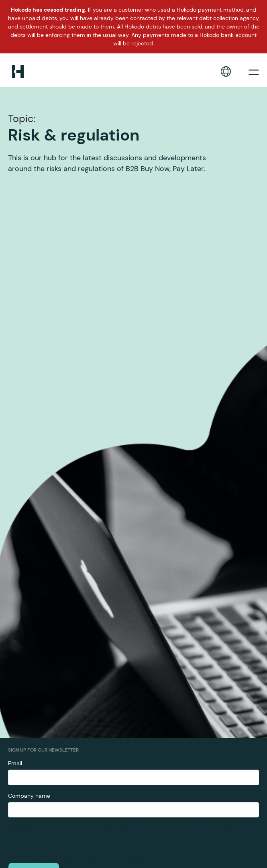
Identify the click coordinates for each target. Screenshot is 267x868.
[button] (226, 71)
